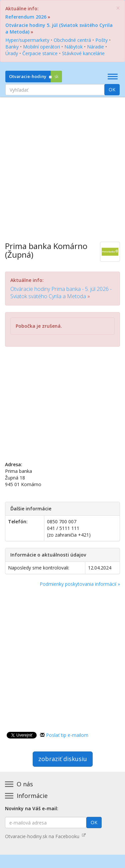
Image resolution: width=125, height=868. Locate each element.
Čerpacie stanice (40, 53)
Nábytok (73, 47)
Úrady (12, 53)
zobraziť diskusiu (63, 759)
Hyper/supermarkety (27, 40)
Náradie (95, 47)
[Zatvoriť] (118, 8)
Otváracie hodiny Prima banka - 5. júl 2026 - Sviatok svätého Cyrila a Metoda (61, 293)
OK (112, 89)
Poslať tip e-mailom (67, 735)
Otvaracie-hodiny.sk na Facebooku (45, 836)
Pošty (101, 40)
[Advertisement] (62, 165)
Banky (12, 47)
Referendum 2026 (26, 17)
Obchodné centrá (72, 40)
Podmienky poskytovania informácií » (80, 584)
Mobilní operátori (41, 47)
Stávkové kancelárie (83, 53)
